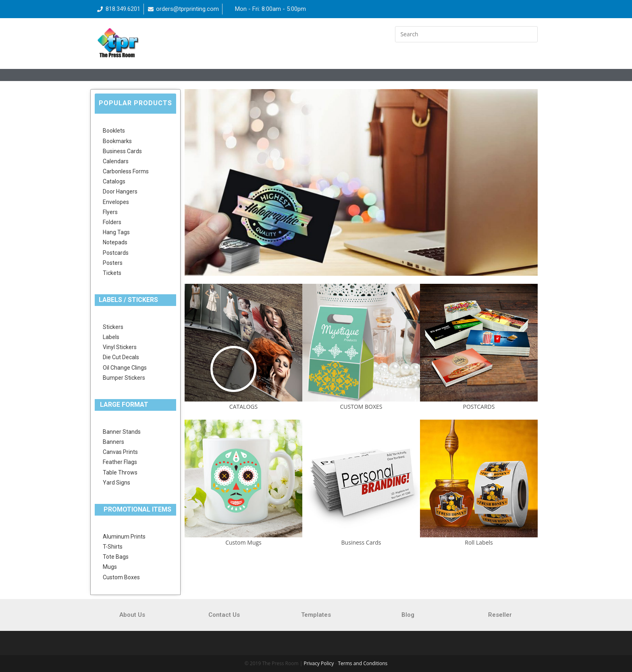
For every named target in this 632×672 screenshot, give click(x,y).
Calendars (116, 161)
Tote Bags (116, 557)
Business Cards (122, 151)
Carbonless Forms (126, 171)
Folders (112, 222)
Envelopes (116, 202)
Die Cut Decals (121, 357)
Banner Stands (122, 432)
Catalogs (114, 181)
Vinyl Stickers (120, 347)
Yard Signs (116, 483)
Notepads (115, 242)
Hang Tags (116, 232)
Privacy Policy (319, 663)
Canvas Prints (120, 452)
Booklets (114, 131)
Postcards (116, 253)
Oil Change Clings (125, 368)
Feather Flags (120, 462)
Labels (111, 337)
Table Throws (120, 472)
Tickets (112, 273)
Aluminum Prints (124, 537)
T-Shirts (113, 547)
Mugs (110, 567)
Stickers (113, 327)
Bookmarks (117, 141)
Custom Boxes (121, 577)
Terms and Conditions (363, 663)
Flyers (110, 212)
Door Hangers (120, 191)
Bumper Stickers (124, 378)
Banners (113, 442)
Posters (113, 263)
